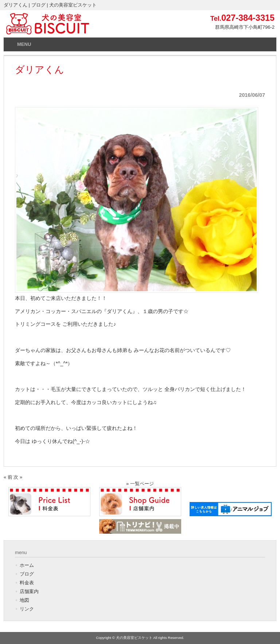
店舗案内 (29, 591)
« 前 (8, 477)
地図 (24, 600)
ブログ (27, 574)
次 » (18, 477)
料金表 (27, 583)
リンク (27, 609)
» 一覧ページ (140, 484)
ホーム (27, 565)
